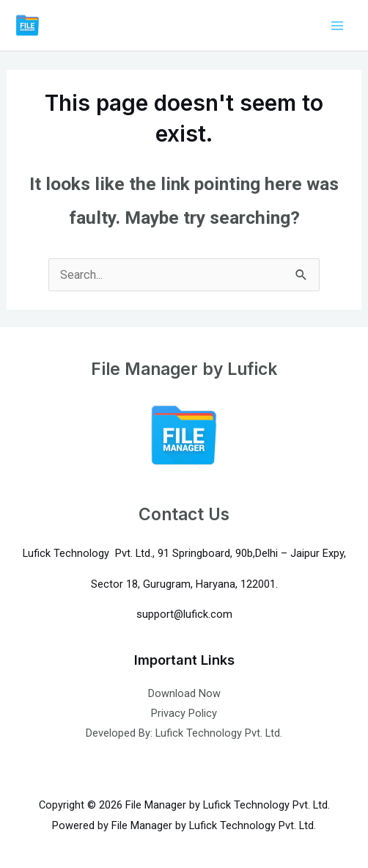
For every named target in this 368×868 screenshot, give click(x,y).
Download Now (184, 693)
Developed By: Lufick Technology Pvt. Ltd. (184, 733)
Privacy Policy (184, 713)
